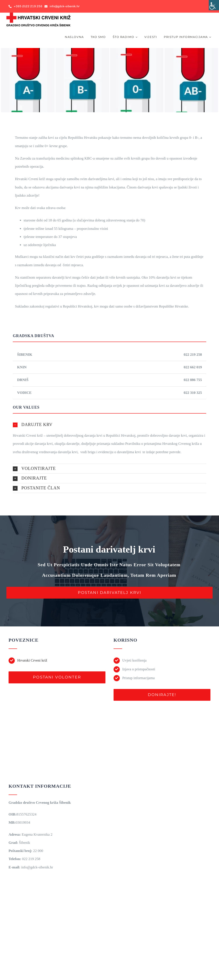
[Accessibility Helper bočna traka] (214, 5)
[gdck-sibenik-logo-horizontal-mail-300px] (38, 14)
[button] (109, 425)
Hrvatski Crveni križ (32, 660)
